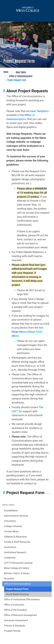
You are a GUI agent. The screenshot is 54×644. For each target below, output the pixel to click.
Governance (10, 547)
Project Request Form (17, 589)
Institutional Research (15, 552)
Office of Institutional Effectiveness (22, 599)
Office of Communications (21, 76)
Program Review (12, 631)
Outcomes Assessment (16, 620)
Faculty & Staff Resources (17, 542)
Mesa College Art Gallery (17, 568)
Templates (43, 111)
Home (6, 72)
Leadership (10, 558)
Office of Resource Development (20, 615)
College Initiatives (13, 526)
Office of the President (15, 610)
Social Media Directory (17, 594)
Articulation (10, 521)
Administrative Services (16, 516)
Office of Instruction (14, 605)
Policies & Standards (15, 626)
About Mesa (21, 72)
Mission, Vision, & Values (17, 573)
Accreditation (11, 511)
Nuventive (9, 579)
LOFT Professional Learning (18, 563)
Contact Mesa (11, 531)
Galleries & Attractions (15, 537)
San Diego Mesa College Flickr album (28, 332)
